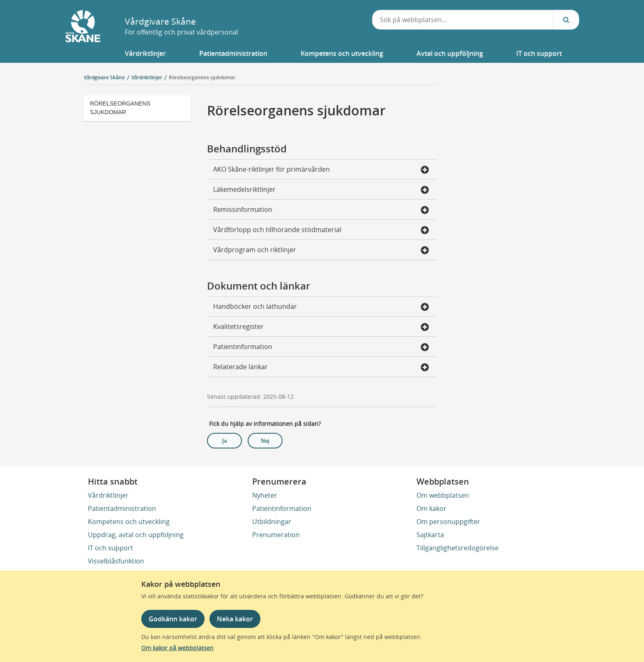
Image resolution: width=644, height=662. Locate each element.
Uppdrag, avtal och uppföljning (136, 535)
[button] (145, 53)
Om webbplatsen (443, 495)
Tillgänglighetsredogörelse (458, 548)
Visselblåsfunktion (116, 561)
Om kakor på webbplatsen (177, 648)
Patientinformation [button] (321, 347)
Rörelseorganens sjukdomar (202, 77)
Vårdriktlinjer (108, 495)
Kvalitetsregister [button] (321, 327)
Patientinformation (282, 508)
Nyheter (265, 495)
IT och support (110, 548)
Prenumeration (276, 535)
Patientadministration (122, 508)
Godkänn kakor (173, 619)
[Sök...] (566, 20)
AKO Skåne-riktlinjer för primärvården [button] (321, 170)
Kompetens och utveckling (129, 522)
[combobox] (463, 20)
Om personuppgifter (448, 522)
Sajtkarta (430, 535)
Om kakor (431, 508)
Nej (265, 441)
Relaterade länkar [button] (321, 368)
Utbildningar (272, 522)
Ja (225, 441)
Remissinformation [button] (321, 210)
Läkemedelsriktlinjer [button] (321, 190)
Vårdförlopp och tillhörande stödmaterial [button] (321, 230)
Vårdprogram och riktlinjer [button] (321, 251)
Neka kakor (235, 619)
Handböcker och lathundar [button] (321, 307)
